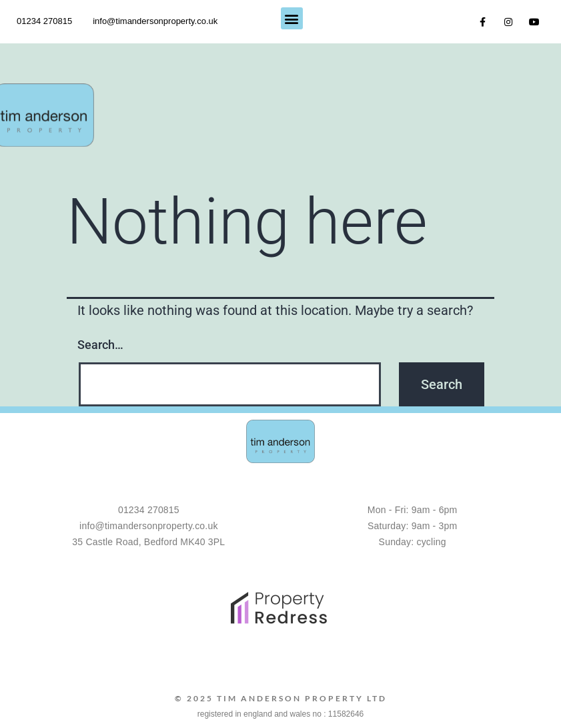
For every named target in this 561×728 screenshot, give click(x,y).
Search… (100, 345)
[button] (292, 18)
